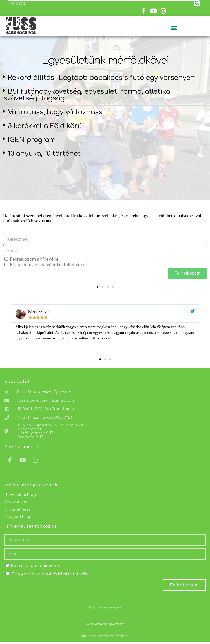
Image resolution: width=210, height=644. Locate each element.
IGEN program (32, 140)
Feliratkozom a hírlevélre (34, 259)
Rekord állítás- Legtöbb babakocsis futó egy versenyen (101, 78)
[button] (174, 28)
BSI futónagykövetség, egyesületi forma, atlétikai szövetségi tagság (88, 95)
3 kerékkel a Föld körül (46, 126)
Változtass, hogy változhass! (56, 112)
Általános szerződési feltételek (105, 636)
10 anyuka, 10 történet (44, 154)
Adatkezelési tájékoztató (105, 624)
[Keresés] (197, 3)
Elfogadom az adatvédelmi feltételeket (48, 265)
